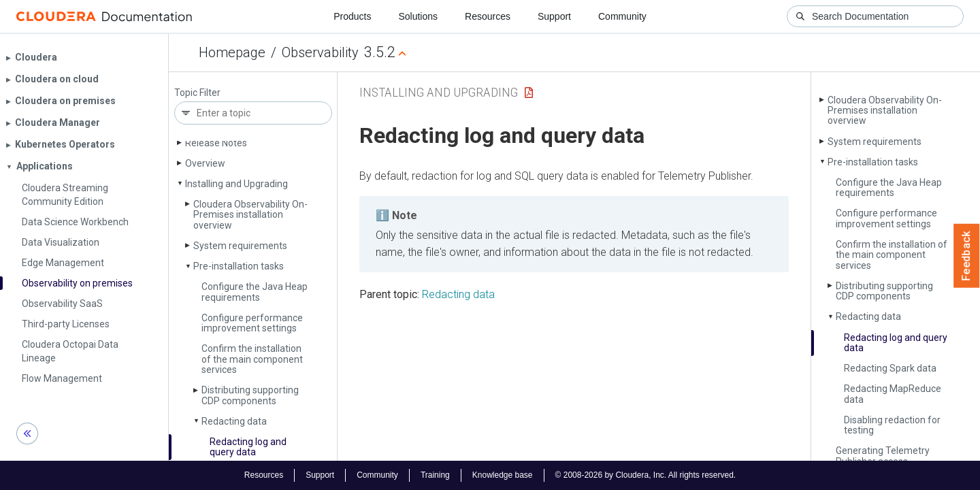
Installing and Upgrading (236, 184)
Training (435, 475)
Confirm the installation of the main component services (252, 359)
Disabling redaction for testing (892, 425)
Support (554, 16)
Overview (205, 163)
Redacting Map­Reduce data (893, 394)
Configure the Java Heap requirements (255, 292)
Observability (320, 52)
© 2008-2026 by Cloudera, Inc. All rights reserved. (646, 475)
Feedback (967, 256)
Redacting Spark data (890, 368)
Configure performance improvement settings (252, 323)
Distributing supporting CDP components (250, 395)
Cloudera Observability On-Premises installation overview (250, 215)
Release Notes (216, 143)
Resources (488, 16)
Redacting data (234, 421)
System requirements (240, 246)
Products (352, 16)
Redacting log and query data (248, 447)
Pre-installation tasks (239, 266)
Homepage (232, 52)
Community (622, 16)
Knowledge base (503, 475)
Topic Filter (197, 93)
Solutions (418, 16)
